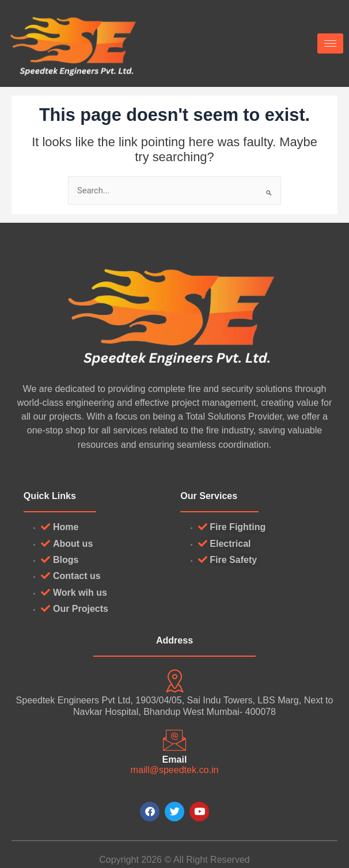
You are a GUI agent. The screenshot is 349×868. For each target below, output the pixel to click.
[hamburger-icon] (330, 43)
